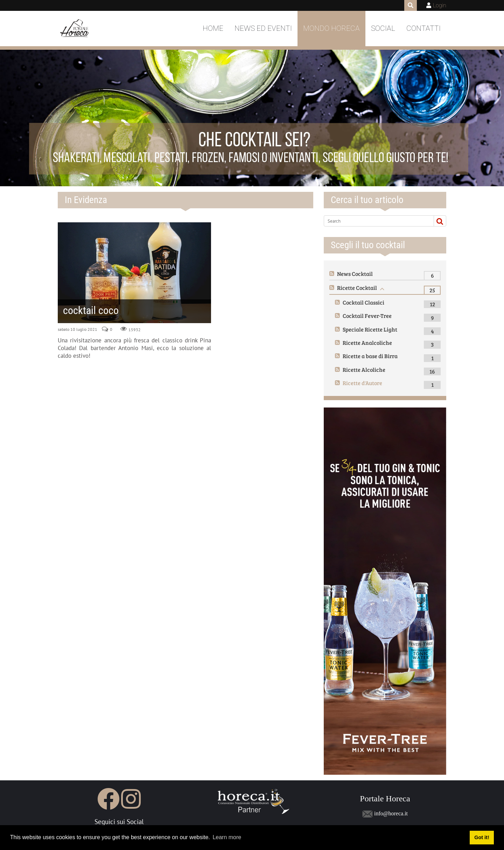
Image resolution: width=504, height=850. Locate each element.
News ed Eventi (263, 28)
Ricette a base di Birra (370, 356)
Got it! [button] (482, 837)
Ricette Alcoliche (364, 370)
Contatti (423, 28)
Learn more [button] (227, 837)
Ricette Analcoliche (367, 343)
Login (440, 5)
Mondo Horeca (331, 28)
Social (383, 28)
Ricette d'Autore (362, 383)
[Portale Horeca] (75, 29)
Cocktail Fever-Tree (367, 316)
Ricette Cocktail (357, 288)
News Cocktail (355, 274)
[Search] (376, 221)
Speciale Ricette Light (370, 329)
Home (213, 28)
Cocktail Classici (363, 302)
